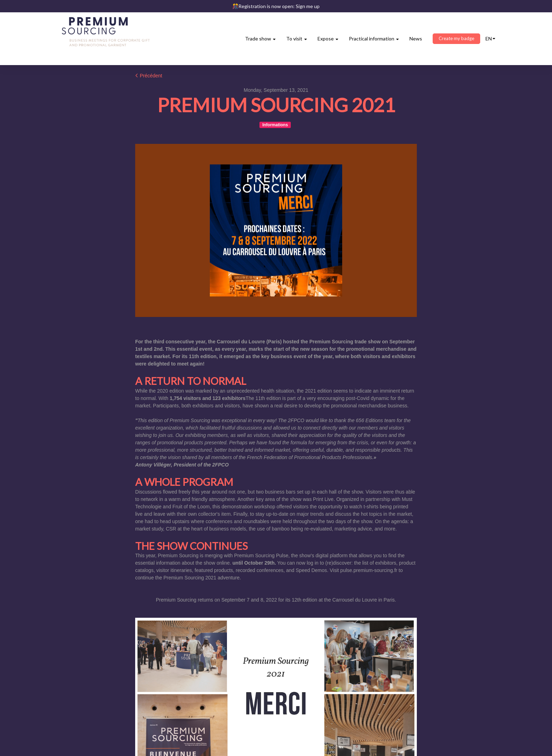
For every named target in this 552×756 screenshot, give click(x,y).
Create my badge (456, 38)
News (416, 39)
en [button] (490, 39)
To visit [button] (297, 39)
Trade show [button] (260, 39)
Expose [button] (328, 39)
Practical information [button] (374, 39)
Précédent (149, 76)
